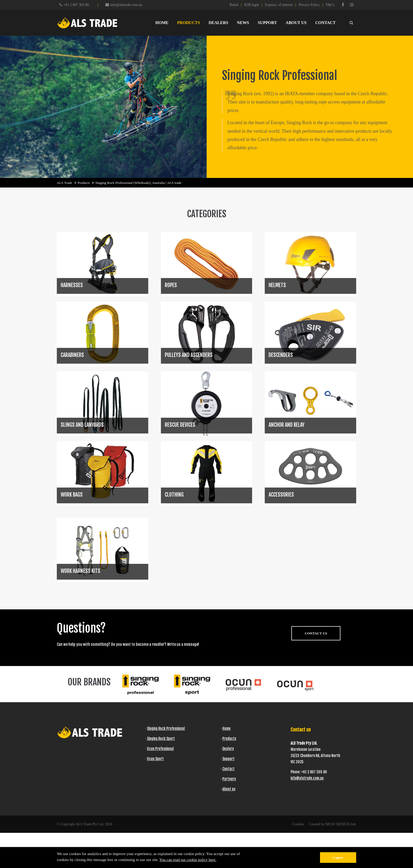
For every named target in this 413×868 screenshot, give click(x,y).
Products (84, 183)
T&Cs (330, 5)
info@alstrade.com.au (124, 5)
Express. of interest (279, 5)
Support (228, 759)
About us (229, 789)
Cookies (298, 824)
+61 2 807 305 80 (76, 5)
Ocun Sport (155, 759)
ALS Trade (65, 183)
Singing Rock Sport (161, 739)
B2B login (252, 5)
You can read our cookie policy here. (188, 860)
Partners (229, 779)
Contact (228, 769)
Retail (234, 5)
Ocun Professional (160, 749)
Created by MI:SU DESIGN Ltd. (333, 824)
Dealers (228, 749)
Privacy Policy (309, 5)
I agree (338, 858)
